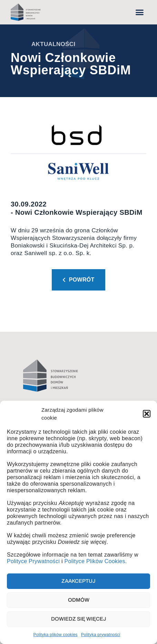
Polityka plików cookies (56, 635)
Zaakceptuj (78, 581)
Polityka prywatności (101, 635)
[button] (147, 414)
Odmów (79, 600)
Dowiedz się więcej (79, 619)
